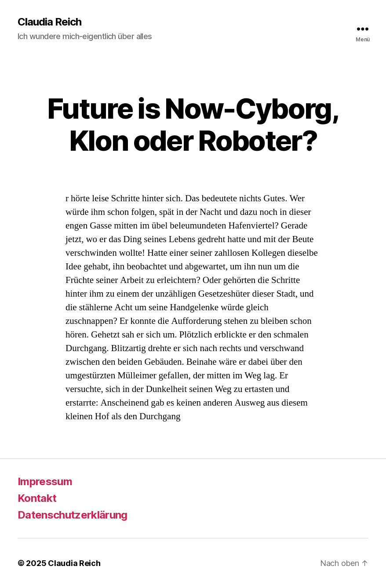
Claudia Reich (49, 22)
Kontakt (37, 498)
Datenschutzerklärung (73, 515)
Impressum (45, 481)
